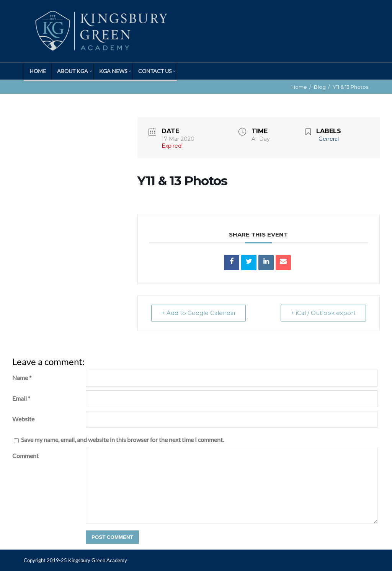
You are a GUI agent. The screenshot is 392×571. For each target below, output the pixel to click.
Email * (21, 398)
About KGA (73, 71)
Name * (22, 378)
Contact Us (155, 71)
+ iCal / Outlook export (322, 313)
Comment (25, 456)
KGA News (113, 71)
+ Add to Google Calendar (200, 313)
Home (38, 71)
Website (23, 419)
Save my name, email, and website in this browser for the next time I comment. (122, 440)
